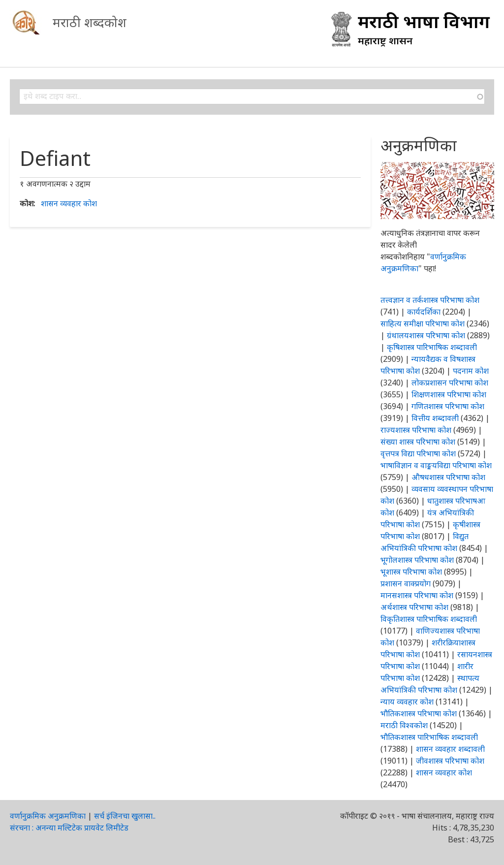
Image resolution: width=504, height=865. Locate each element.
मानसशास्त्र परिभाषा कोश (417, 595)
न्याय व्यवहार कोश (407, 702)
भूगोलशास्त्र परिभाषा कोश (417, 560)
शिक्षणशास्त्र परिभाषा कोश (449, 394)
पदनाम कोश (471, 371)
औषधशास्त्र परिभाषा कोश (448, 477)
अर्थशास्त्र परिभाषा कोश (414, 607)
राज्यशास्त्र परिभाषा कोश (416, 430)
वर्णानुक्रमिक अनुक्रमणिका (48, 816)
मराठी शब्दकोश (90, 22)
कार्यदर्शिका (424, 312)
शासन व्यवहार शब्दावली (450, 749)
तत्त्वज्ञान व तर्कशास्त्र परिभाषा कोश (430, 300)
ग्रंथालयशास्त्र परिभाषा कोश (426, 335)
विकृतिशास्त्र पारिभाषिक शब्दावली (429, 619)
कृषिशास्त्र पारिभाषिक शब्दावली (432, 347)
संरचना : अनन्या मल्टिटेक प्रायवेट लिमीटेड (69, 828)
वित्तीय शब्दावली (435, 418)
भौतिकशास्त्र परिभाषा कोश (419, 713)
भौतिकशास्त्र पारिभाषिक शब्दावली (429, 737)
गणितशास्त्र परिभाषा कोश (448, 406)
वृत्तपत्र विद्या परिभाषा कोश (418, 453)
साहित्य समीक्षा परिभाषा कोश (423, 323)
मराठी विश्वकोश (404, 725)
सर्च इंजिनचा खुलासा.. (125, 816)
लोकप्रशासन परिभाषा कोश (450, 383)
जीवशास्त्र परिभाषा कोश (450, 761)
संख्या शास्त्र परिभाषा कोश (418, 442)
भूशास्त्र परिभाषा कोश (411, 572)
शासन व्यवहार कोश (69, 203)
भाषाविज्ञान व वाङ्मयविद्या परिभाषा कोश (436, 465)
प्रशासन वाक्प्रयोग (406, 583)
